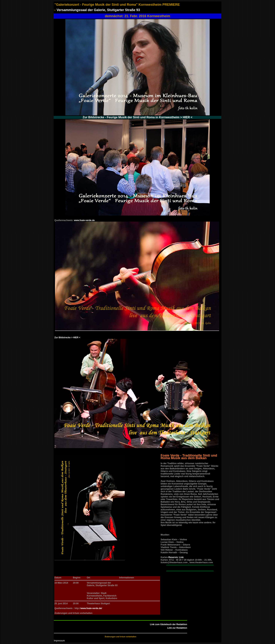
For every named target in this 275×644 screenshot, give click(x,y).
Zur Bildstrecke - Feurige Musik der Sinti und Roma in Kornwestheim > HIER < (138, 117)
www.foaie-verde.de (84, 220)
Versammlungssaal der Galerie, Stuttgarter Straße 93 (98, 10)
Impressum (59, 641)
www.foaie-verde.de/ (91, 608)
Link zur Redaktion (177, 628)
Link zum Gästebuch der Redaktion (168, 624)
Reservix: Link (176, 557)
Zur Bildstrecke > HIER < (67, 338)
